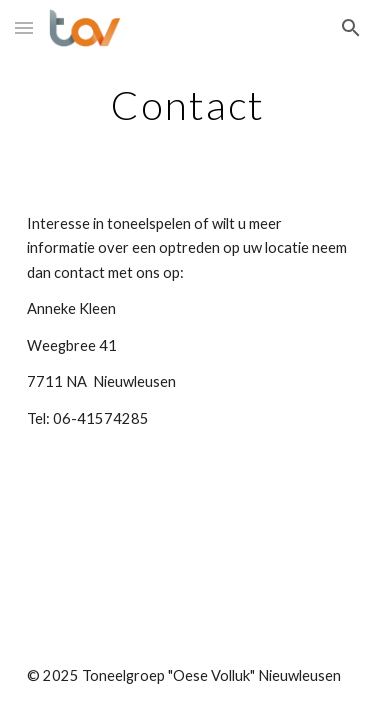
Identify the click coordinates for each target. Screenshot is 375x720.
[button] (24, 27)
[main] (188, 105)
